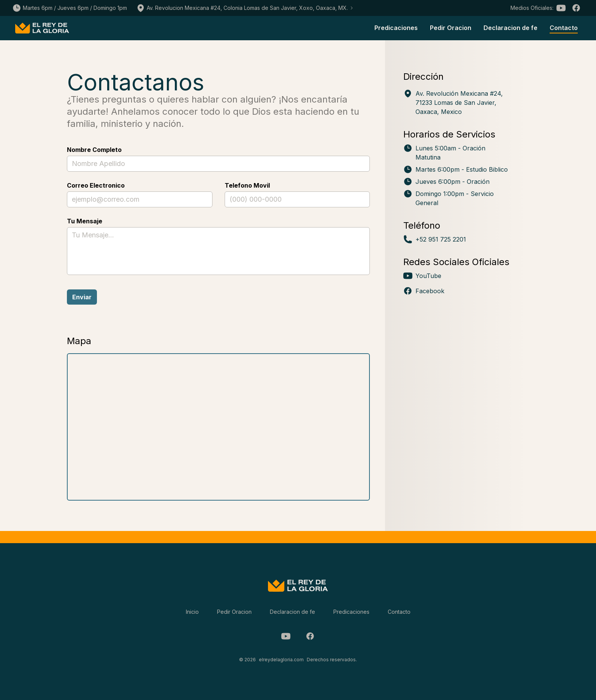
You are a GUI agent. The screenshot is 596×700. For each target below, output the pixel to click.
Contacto (564, 28)
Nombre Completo (94, 150)
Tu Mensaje (85, 221)
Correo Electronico (96, 185)
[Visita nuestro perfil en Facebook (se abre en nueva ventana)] (457, 291)
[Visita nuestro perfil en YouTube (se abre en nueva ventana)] (457, 276)
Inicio (192, 612)
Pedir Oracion (451, 28)
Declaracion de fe (510, 28)
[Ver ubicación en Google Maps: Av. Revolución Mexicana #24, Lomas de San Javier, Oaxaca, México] (457, 103)
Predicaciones (396, 28)
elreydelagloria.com (281, 660)
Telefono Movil (247, 185)
